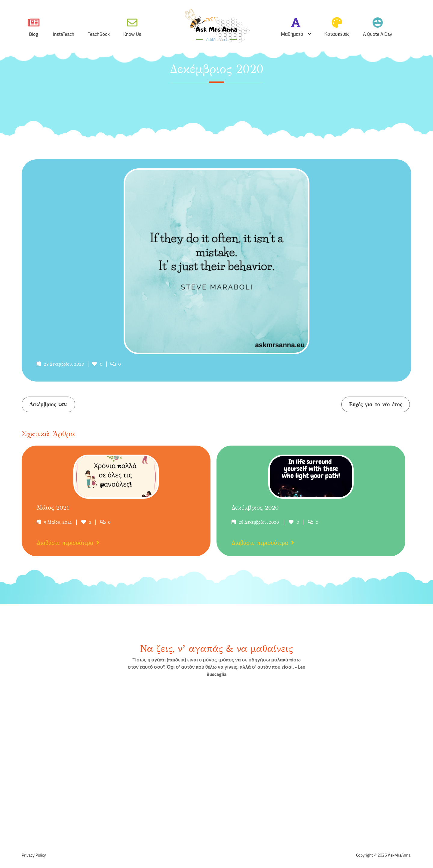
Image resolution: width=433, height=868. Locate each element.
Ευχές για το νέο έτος (376, 405)
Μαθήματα (292, 34)
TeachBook (99, 34)
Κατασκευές (337, 34)
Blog (33, 34)
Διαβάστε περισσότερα (68, 543)
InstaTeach (64, 34)
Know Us (132, 34)
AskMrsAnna (216, 39)
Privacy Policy (34, 855)
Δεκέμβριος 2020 (48, 405)
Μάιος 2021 (53, 508)
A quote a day (378, 34)
